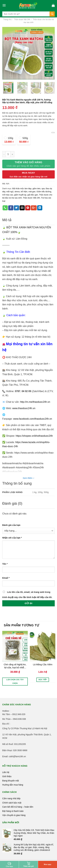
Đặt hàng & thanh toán (13, 811)
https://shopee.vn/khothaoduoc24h (34, 436)
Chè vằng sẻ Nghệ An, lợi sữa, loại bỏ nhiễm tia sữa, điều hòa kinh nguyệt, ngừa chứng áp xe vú (15, 666)
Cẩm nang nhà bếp (11, 798)
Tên (5, 564)
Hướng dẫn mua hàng (13, 785)
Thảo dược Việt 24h (22, 19)
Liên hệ (6, 772)
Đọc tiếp (43, 680)
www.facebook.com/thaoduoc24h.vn (33, 419)
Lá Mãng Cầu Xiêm (43, 664)
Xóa (53, 133)
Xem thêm (29, 478)
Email (6, 578)
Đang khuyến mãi (11, 781)
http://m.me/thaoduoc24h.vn (35, 402)
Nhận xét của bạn (12, 538)
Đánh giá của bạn (11, 525)
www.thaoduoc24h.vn (24, 408)
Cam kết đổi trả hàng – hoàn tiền (18, 807)
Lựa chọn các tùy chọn (15, 681)
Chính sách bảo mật (12, 803)
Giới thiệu (7, 776)
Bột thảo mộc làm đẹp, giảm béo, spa (28, 189)
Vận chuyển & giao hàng (14, 815)
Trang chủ (7, 19)
